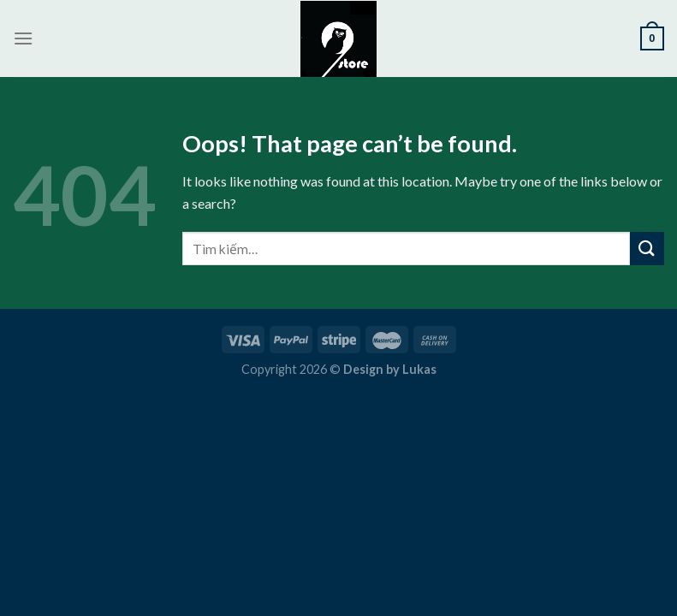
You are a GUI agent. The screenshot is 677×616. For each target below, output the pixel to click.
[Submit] (647, 249)
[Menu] (23, 38)
